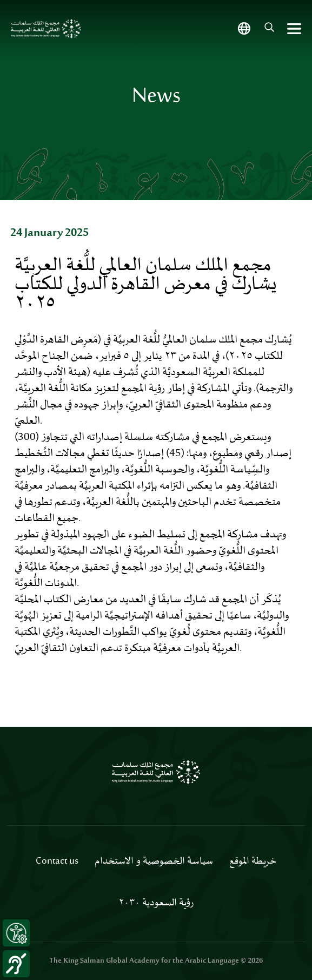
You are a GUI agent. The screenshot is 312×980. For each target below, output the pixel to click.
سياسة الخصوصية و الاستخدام (154, 861)
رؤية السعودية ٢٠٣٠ (156, 903)
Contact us (57, 861)
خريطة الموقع (253, 861)
